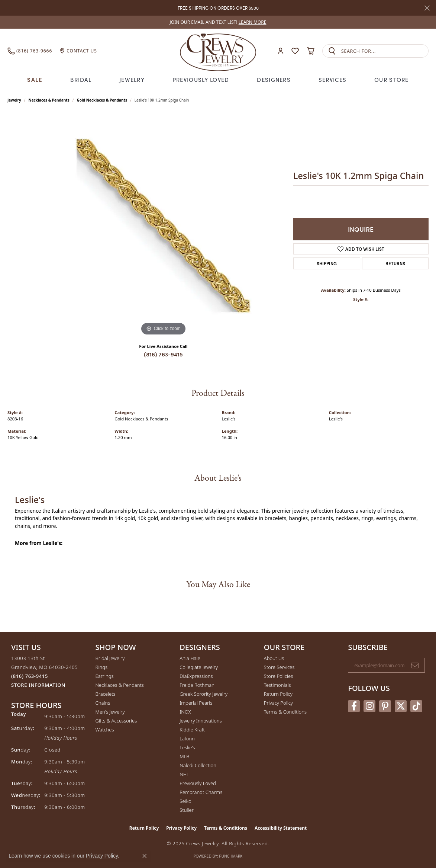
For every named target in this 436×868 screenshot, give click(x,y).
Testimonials (277, 685)
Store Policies (278, 676)
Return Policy (278, 694)
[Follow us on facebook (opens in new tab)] (354, 706)
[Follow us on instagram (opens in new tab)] (369, 706)
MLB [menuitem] (184, 756)
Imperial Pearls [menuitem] (196, 703)
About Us (274, 658)
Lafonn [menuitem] (187, 739)
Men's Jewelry (110, 712)
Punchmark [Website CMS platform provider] (231, 856)
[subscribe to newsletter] (415, 665)
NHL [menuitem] (184, 774)
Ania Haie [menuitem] (190, 658)
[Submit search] (332, 51)
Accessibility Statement (281, 828)
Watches (105, 730)
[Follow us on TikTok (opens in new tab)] (416, 706)
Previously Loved (201, 79)
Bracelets (106, 694)
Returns (395, 263)
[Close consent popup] (145, 856)
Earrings (105, 676)
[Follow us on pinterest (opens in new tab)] (385, 706)
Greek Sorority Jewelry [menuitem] (204, 694)
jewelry (14, 100)
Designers (274, 79)
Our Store (392, 79)
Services (332, 79)
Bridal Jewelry (110, 658)
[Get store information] (38, 685)
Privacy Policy (278, 703)
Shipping (327, 263)
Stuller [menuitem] (187, 810)
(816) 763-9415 (163, 354)
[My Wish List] (295, 51)
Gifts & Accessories (116, 721)
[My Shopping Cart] (311, 51)
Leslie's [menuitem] (187, 747)
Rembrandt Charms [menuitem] (201, 792)
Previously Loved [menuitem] (198, 783)
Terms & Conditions (285, 712)
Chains (103, 703)
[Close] (427, 8)
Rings (101, 667)
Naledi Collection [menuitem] (198, 765)
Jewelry (132, 79)
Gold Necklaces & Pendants (102, 100)
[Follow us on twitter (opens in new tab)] (401, 706)
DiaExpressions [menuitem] (196, 676)
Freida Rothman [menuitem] (197, 685)
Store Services (279, 667)
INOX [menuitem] (185, 712)
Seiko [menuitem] (185, 801)
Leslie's (229, 419)
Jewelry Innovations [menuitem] (201, 721)
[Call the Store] (30, 676)
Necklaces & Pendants (49, 100)
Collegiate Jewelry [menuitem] (199, 667)
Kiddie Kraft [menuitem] (192, 730)
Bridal (81, 79)
